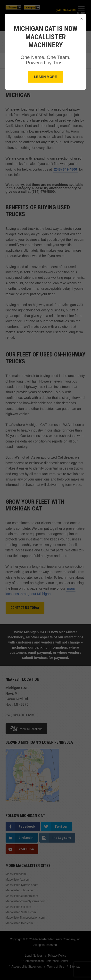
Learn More (45, 77)
